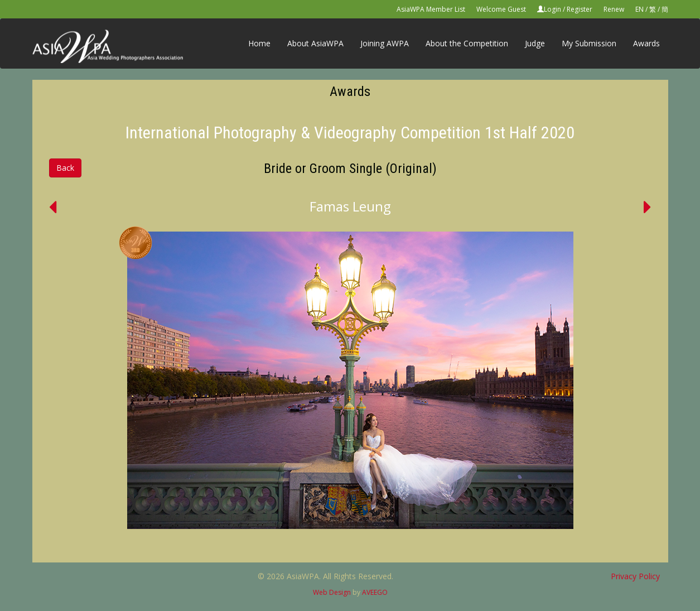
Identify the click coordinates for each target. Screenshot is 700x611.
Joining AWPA (385, 43)
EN (639, 9)
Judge (535, 43)
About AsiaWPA (315, 43)
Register (580, 9)
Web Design (332, 592)
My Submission (589, 43)
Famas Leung (350, 206)
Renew (614, 9)
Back (65, 168)
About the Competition (467, 43)
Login (552, 9)
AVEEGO (375, 592)
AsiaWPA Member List (431, 9)
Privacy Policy (635, 576)
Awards (646, 43)
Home (259, 43)
